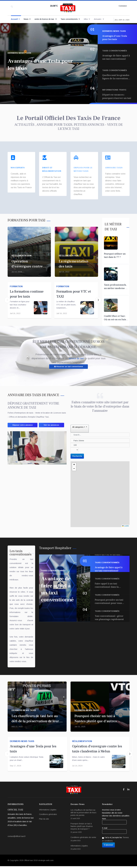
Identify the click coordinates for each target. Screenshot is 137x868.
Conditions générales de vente (84, 841)
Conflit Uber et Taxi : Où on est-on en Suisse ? (116, 315)
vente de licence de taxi (45, 19)
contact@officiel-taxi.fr (17, 838)
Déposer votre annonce (25, 421)
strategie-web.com (46, 862)
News (26, 19)
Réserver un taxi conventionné (69, 362)
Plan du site (44, 821)
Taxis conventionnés (69, 19)
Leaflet (125, 522)
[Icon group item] (124, 791)
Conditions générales (48, 816)
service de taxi (76, 354)
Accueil (14, 19)
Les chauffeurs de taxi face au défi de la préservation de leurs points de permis (36, 720)
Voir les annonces (22, 427)
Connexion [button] (122, 6)
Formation (17, 283)
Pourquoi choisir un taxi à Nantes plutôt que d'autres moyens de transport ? (96, 720)
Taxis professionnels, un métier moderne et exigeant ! (116, 284)
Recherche (77, 452)
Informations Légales (48, 812)
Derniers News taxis (20, 53)
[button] (98, 297)
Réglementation (21, 251)
